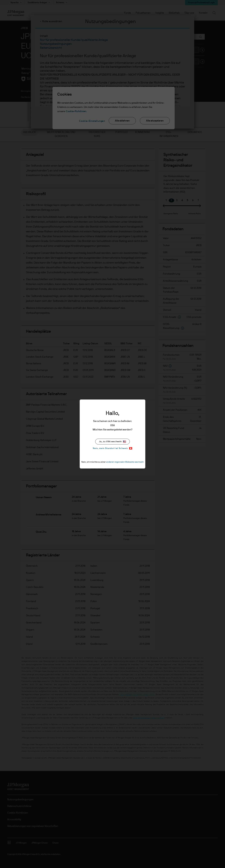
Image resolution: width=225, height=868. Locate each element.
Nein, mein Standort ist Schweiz (112, 448)
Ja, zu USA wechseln (112, 442)
